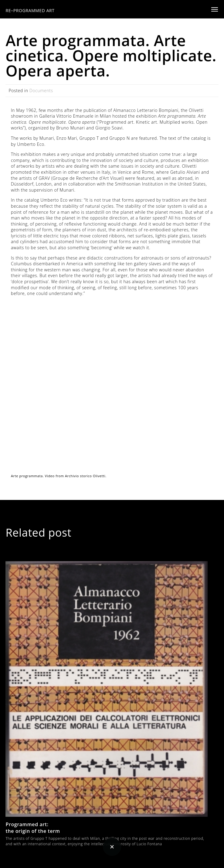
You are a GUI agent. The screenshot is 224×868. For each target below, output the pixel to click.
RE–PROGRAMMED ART (30, 10)
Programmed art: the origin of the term (33, 828)
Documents (41, 90)
